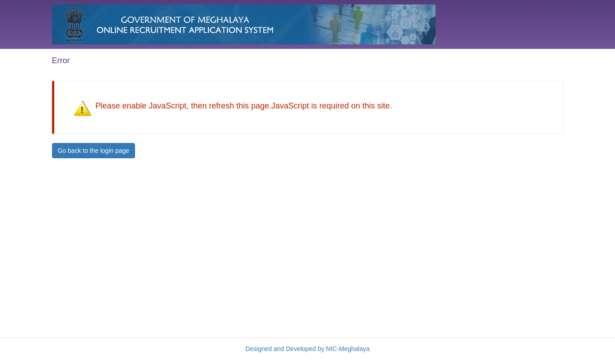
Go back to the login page (94, 151)
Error (61, 61)
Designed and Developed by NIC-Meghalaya (307, 349)
